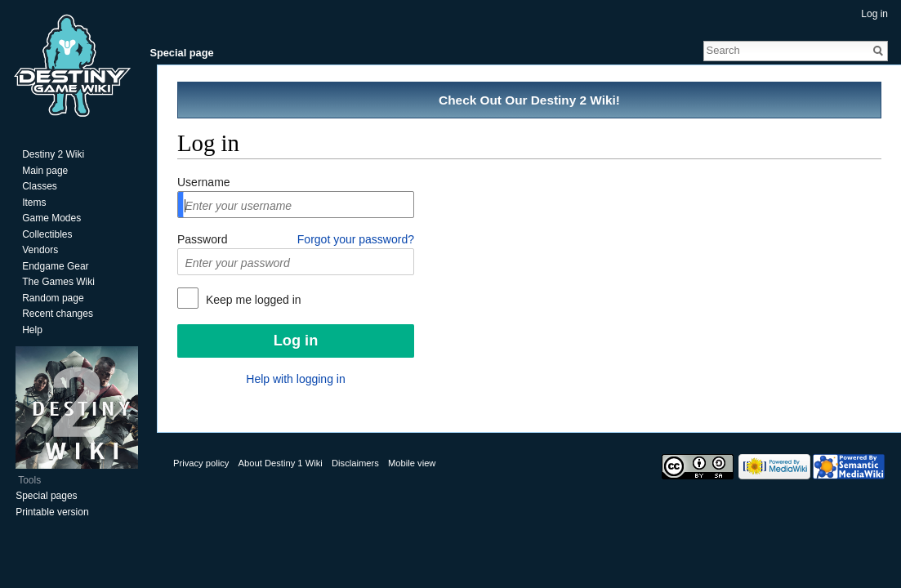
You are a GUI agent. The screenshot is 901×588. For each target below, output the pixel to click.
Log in (874, 14)
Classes (40, 186)
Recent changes (58, 314)
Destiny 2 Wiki (53, 154)
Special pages (46, 496)
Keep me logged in (252, 300)
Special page (181, 53)
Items (34, 203)
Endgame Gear (55, 266)
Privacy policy (201, 463)
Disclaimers (355, 463)
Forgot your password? (356, 239)
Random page (53, 298)
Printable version (52, 512)
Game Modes (51, 218)
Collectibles (47, 234)
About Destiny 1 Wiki (281, 463)
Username (204, 182)
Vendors (40, 250)
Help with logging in (295, 379)
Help (32, 330)
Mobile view (412, 463)
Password (202, 239)
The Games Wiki (58, 282)
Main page (45, 171)
